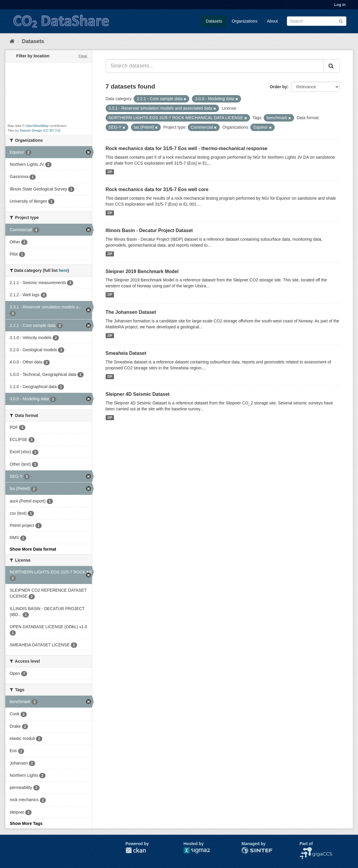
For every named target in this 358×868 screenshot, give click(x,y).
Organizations (245, 21)
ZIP (110, 172)
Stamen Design (31, 130)
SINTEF (249, 850)
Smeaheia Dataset (126, 353)
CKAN (136, 850)
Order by (279, 87)
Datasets (214, 21)
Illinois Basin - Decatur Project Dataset (149, 230)
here (63, 270)
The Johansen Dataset (131, 312)
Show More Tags (26, 823)
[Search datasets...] (215, 66)
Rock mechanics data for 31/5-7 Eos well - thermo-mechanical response (187, 148)
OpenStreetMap (37, 126)
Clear (83, 56)
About (272, 21)
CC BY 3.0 (52, 130)
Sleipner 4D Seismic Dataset (138, 394)
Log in (340, 5)
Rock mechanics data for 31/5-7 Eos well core (157, 189)
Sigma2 (201, 850)
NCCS (306, 850)
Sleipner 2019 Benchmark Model (142, 271)
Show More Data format (33, 549)
